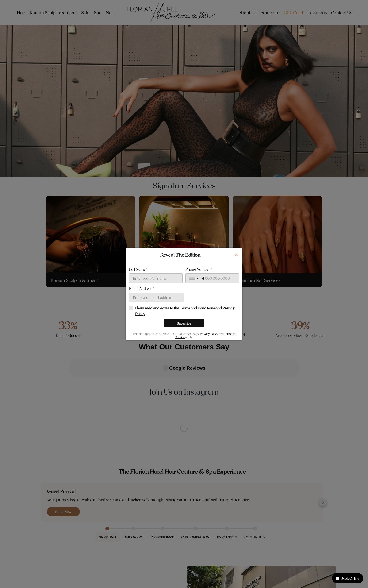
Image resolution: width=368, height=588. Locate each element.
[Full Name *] (156, 302)
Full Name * (138, 293)
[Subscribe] (184, 347)
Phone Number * (199, 293)
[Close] (236, 231)
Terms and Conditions (197, 332)
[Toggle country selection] (194, 302)
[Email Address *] (157, 321)
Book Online (348, 578)
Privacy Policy (209, 357)
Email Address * (142, 312)
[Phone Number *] (218, 302)
